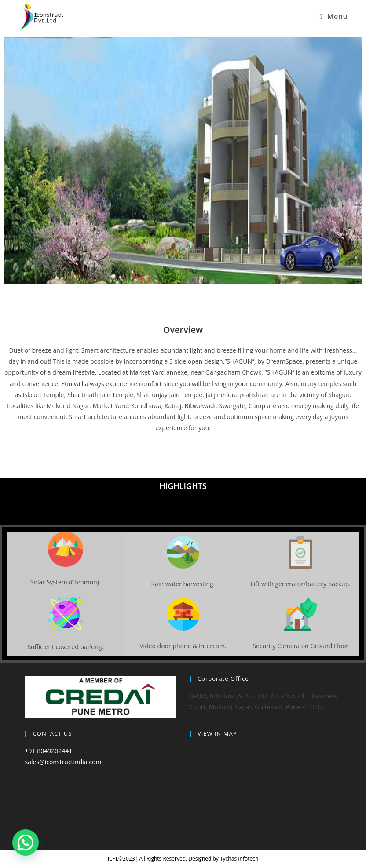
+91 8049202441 (49, 751)
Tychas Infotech (239, 859)
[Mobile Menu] (333, 16)
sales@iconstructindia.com (63, 762)
